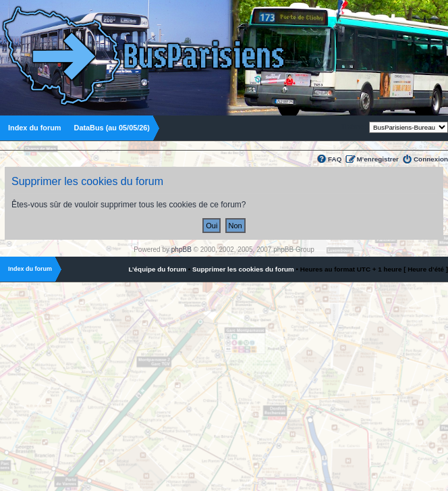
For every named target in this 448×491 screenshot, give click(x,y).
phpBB (181, 250)
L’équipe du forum (157, 269)
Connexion (431, 159)
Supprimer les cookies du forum (243, 269)
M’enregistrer (377, 159)
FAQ (335, 159)
